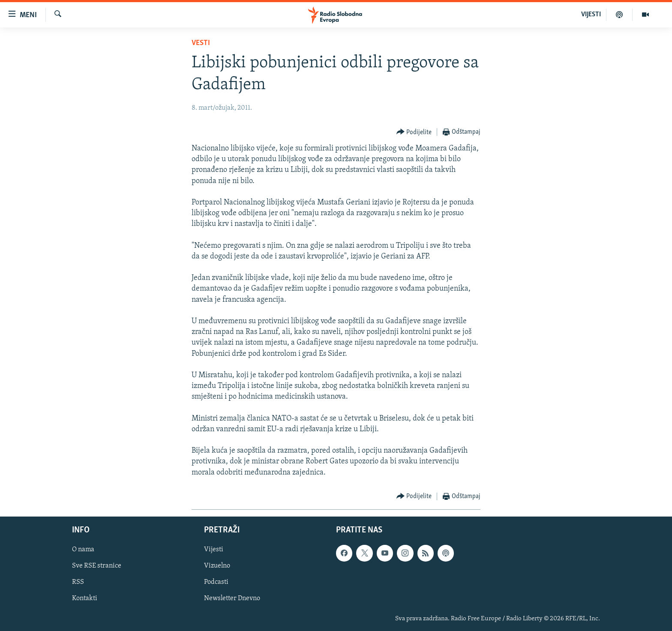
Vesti (201, 43)
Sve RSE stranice (97, 566)
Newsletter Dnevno (232, 598)
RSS (78, 582)
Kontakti (85, 598)
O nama (83, 550)
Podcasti (216, 582)
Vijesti (214, 550)
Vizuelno (217, 566)
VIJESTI (591, 15)
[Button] (414, 132)
